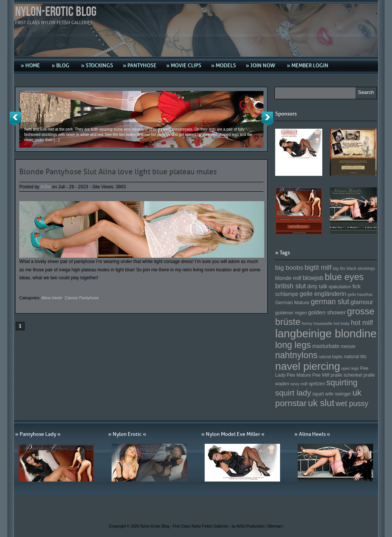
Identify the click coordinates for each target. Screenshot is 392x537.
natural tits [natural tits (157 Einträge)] (355, 356)
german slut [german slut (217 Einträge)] (330, 302)
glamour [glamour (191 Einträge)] (362, 302)
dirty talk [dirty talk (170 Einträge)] (317, 286)
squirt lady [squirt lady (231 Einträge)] (293, 393)
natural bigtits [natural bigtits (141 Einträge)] (331, 357)
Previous (15, 119)
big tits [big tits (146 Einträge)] (339, 268)
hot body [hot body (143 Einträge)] (342, 323)
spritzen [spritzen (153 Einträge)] (317, 384)
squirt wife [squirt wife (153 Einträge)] (323, 394)
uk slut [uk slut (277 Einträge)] (321, 403)
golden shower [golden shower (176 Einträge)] (327, 312)
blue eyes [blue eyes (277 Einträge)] (344, 277)
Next (267, 119)
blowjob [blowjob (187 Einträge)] (313, 278)
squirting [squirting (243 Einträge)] (342, 382)
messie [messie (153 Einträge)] (348, 346)
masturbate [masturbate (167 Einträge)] (326, 346)
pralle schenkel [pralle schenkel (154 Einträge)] (346, 375)
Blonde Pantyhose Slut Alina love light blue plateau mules (118, 172)
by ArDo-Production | (250, 526)
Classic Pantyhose (82, 298)
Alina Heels (52, 298)
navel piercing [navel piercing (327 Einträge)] (308, 366)
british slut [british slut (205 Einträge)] (291, 286)
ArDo (45, 187)
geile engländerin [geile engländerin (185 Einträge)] (323, 294)
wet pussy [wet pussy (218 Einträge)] (352, 403)
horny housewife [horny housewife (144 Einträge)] (317, 323)
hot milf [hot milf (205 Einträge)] (362, 323)
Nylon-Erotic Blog (56, 12)
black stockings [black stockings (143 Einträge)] (361, 268)
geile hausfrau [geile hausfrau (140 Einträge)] (360, 294)
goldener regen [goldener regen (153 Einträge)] (291, 313)
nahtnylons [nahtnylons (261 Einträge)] (296, 355)
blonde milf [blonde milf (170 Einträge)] (288, 278)
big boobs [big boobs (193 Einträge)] (289, 268)
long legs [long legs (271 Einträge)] (293, 345)
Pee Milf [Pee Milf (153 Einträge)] (321, 375)
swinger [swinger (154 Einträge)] (343, 394)
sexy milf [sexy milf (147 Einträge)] (299, 384)
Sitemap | (276, 526)
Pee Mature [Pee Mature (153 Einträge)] (299, 375)
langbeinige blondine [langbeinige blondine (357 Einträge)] (326, 333)
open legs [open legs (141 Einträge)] (350, 368)
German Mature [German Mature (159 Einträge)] (292, 302)
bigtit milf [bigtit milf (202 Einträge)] (318, 268)
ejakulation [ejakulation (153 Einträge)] (340, 287)
